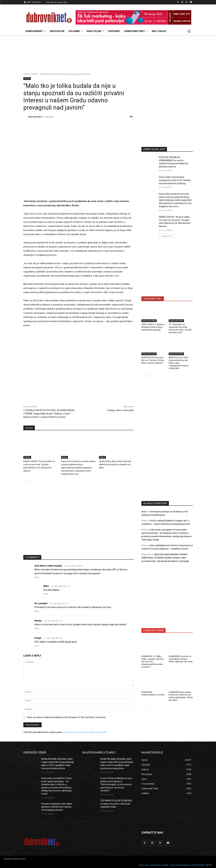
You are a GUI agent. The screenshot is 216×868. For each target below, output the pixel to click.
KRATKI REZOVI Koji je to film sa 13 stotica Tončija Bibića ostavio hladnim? (153, 360)
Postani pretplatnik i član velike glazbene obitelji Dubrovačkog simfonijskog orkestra (57, 807)
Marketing (155, 865)
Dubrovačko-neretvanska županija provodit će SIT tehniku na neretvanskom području (175, 180)
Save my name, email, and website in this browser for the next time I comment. (67, 717)
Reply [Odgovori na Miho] (46, 594)
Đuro (144, 512)
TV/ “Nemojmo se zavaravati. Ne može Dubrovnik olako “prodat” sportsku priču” (180, 328)
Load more (167, 236)
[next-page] (30, 481)
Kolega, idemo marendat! (121, 410)
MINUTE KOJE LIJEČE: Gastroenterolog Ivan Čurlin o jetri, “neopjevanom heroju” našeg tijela (179, 363)
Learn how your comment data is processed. (85, 732)
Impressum (144, 865)
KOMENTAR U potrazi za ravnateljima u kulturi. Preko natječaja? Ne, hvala (181, 659)
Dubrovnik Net (35, 117)
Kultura (27, 457)
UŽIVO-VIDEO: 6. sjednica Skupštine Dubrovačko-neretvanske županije (153, 327)
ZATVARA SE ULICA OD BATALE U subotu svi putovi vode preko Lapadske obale (116, 804)
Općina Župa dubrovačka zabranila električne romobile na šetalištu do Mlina (115, 464)
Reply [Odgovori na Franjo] (37, 646)
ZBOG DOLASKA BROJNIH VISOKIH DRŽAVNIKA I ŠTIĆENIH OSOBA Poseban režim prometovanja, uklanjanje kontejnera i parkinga (165, 558)
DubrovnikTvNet (149, 321)
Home (26, 74)
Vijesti (65, 457)
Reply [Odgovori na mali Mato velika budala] (37, 577)
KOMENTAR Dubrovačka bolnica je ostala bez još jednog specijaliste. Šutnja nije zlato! (181, 696)
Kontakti (165, 865)
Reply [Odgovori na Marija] (37, 629)
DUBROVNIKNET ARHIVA (201, 865)
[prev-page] (25, 481)
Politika (34, 74)
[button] (189, 31)
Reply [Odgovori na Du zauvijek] (37, 611)
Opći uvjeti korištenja (180, 865)
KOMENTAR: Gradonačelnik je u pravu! (153, 693)
